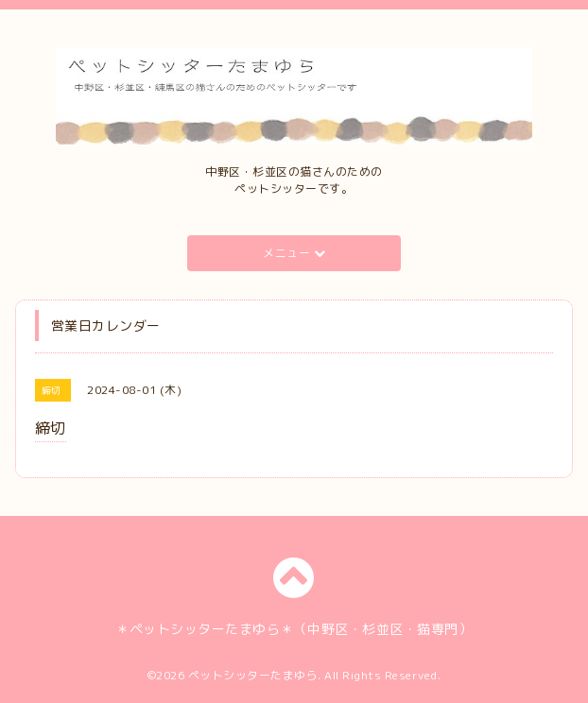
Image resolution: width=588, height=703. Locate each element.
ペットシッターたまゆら (253, 675)
